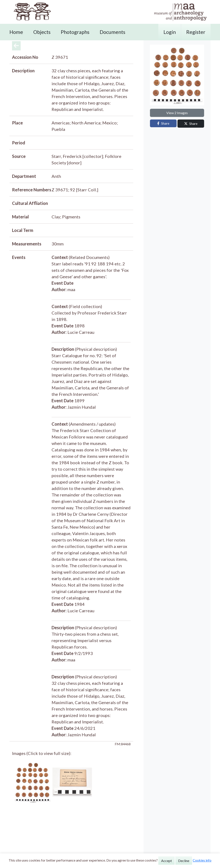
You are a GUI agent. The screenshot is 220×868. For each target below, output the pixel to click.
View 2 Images (177, 113)
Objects (42, 32)
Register (196, 32)
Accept (167, 861)
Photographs (75, 32)
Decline (184, 861)
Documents (112, 32)
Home (16, 32)
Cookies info (202, 860)
